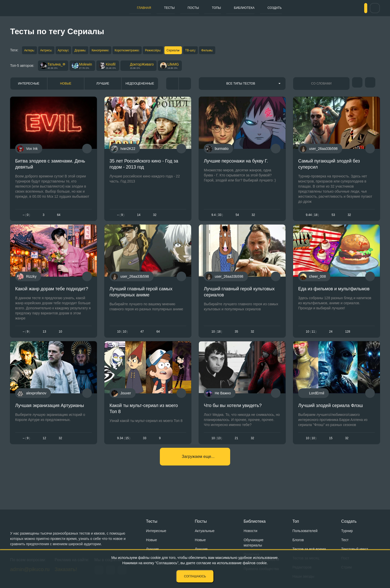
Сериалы (204, 51)
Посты (178, 8)
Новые (66, 86)
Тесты (148, 8)
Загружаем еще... (198, 470)
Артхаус (73, 51)
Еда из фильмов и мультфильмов (334, 295)
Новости (250, 531)
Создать (278, 8)
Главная (117, 8)
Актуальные (205, 531)
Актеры (30, 51)
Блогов (298, 540)
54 (237, 217)
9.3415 (124, 448)
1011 (311, 338)
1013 (217, 448)
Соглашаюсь (195, 576)
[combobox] (242, 86)
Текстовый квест (355, 549)
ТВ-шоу (226, 51)
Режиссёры (180, 51)
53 (333, 217)
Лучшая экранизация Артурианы (50, 415)
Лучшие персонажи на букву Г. (236, 163)
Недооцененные (140, 86)
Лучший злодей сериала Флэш (331, 415)
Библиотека (241, 8)
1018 (217, 338)
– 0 (26, 217)
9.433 (217, 217)
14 (139, 217)
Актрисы (51, 51)
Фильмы (248, 51)
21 (236, 448)
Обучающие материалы (253, 543)
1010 (122, 338)
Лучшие (103, 86)
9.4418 (312, 217)
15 (331, 448)
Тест (345, 540)
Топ (296, 521)
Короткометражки (150, 51)
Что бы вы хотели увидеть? (233, 415)
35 (236, 338)
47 (142, 338)
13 (44, 338)
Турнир (347, 531)
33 (145, 448)
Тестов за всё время (309, 549)
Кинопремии (118, 51)
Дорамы (94, 51)
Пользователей (305, 531)
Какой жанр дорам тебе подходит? (52, 295)
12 (44, 448)
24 (331, 338)
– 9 (121, 217)
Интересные (29, 86)
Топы (206, 8)
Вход (357, 8)
